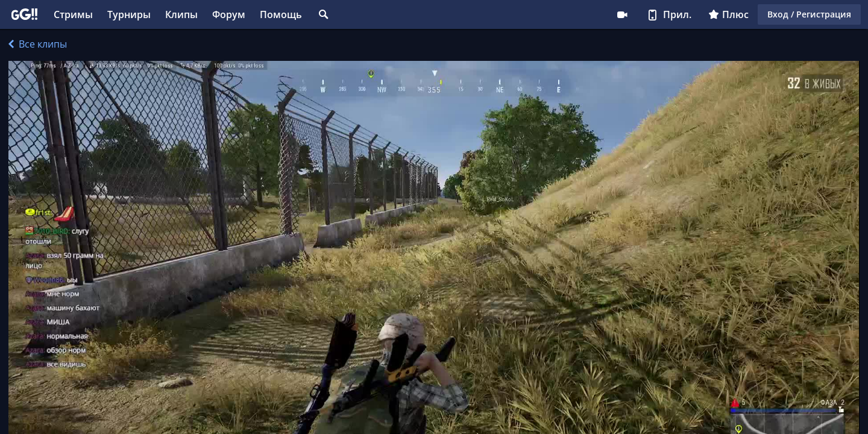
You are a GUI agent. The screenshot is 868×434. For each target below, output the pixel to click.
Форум (229, 14)
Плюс (728, 14)
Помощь (281, 14)
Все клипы (38, 44)
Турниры (129, 14)
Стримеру (622, 14)
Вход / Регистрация (809, 14)
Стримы (73, 14)
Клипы (181, 14)
